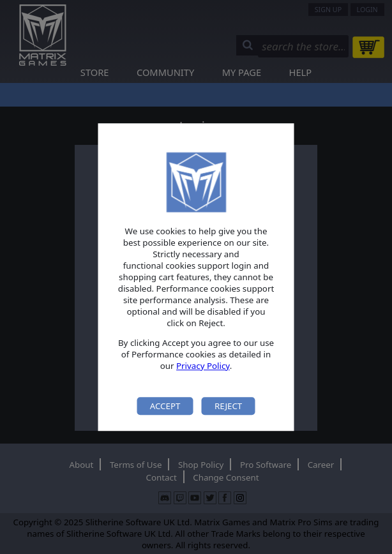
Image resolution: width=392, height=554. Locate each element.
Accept (165, 406)
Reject (228, 406)
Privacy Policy (203, 366)
